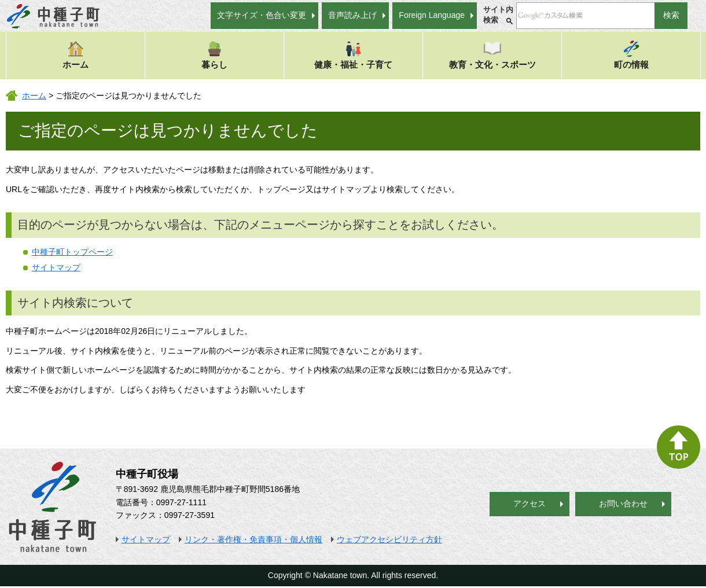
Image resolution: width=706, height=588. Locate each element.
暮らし (214, 55)
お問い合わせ (623, 504)
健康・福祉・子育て (353, 55)
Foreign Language (432, 15)
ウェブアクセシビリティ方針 (389, 539)
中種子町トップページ (72, 252)
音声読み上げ (352, 15)
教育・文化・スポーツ (492, 55)
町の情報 (631, 55)
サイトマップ (56, 267)
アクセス (529, 504)
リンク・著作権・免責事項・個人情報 (253, 539)
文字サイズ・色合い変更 (262, 15)
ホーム (76, 55)
